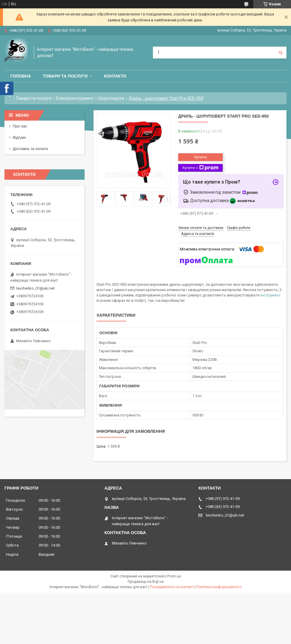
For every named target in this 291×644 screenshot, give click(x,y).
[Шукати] (281, 53)
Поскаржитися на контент (172, 587)
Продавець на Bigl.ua (146, 582)
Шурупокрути (111, 98)
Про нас (20, 126)
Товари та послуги (65, 76)
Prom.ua (174, 576)
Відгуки (19, 137)
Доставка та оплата (30, 149)
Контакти (115, 76)
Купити (200, 157)
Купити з (200, 168)
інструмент (271, 295)
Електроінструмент (75, 98)
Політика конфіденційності (219, 587)
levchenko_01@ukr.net (35, 288)
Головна (21, 76)
